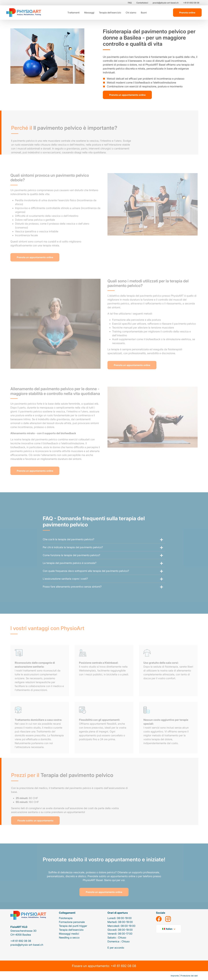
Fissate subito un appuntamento (35, 827)
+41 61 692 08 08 (191, 3)
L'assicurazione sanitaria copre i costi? (65, 585)
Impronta (175, 976)
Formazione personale (72, 922)
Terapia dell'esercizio (110, 13)
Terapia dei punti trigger (73, 926)
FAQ (130, 3)
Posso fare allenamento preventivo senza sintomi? (72, 593)
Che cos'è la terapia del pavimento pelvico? (68, 546)
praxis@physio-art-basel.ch (166, 3)
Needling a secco (69, 938)
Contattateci (142, 3)
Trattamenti (74, 13)
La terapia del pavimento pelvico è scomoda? (70, 569)
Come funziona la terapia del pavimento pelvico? (71, 561)
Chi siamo (131, 13)
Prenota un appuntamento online (127, 95)
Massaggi (89, 13)
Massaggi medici (69, 934)
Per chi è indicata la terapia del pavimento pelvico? (73, 554)
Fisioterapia (66, 918)
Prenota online (187, 13)
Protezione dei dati (189, 976)
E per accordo (116, 948)
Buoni (144, 13)
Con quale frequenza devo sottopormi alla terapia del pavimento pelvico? (86, 577)
